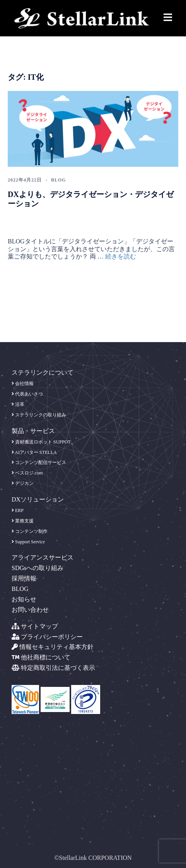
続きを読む (121, 256)
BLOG (20, 589)
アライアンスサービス (43, 557)
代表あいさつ (27, 394)
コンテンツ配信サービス (39, 462)
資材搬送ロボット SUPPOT (41, 442)
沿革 (18, 404)
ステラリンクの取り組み (39, 415)
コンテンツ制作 (30, 531)
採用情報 (24, 578)
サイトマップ (35, 626)
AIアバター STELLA (34, 452)
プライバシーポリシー (47, 637)
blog (59, 180)
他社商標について (41, 657)
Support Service (28, 542)
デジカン (23, 483)
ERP (18, 510)
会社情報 (23, 383)
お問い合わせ (30, 610)
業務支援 (23, 521)
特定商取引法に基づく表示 (53, 668)
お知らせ (24, 599)
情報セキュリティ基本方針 (53, 647)
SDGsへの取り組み (38, 568)
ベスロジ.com (27, 473)
